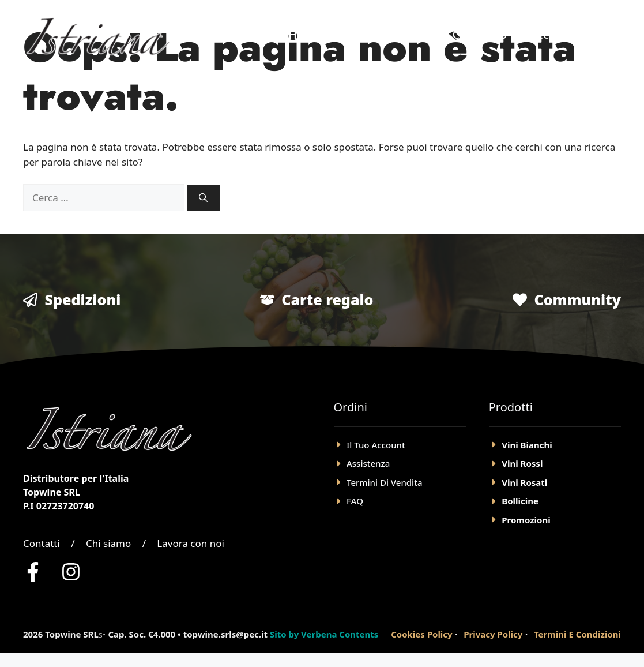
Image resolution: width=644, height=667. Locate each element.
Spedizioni (83, 299)
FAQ (355, 501)
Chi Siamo (479, 34)
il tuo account (376, 445)
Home (305, 34)
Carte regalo (327, 299)
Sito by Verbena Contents (324, 634)
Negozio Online (387, 34)
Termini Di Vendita (384, 482)
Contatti (42, 543)
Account (552, 34)
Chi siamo (108, 543)
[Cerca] (203, 198)
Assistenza (368, 463)
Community (577, 299)
